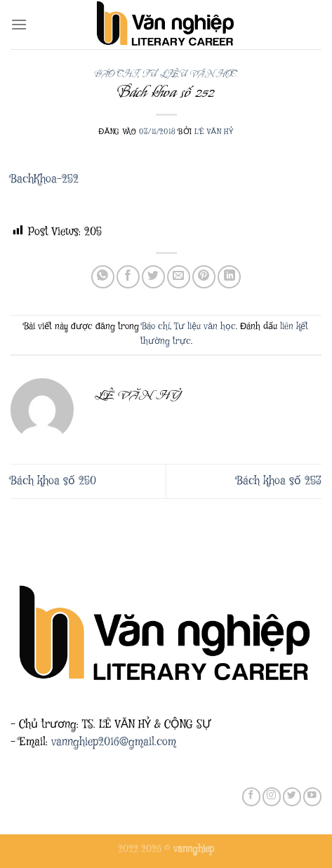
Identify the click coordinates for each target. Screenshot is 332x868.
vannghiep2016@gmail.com (114, 742)
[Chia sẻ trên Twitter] (153, 277)
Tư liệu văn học (190, 74)
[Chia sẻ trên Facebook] (128, 277)
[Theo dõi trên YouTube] (312, 797)
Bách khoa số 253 (279, 481)
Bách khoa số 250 (53, 481)
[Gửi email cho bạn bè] (179, 277)
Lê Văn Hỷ (214, 132)
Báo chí (116, 74)
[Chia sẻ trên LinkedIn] (229, 277)
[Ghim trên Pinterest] (204, 277)
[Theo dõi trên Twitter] (292, 797)
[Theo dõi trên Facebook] (251, 797)
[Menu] (19, 24)
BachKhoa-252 (45, 179)
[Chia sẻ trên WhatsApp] (103, 277)
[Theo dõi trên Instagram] (272, 797)
